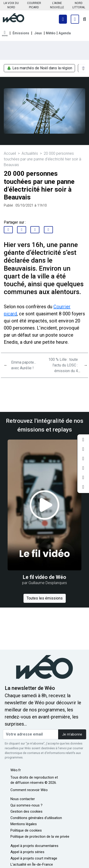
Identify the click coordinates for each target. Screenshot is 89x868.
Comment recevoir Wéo (29, 790)
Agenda (65, 33)
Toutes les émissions (45, 598)
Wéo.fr (16, 770)
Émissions (21, 33)
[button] (5, 34)
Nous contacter (23, 799)
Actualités (30, 153)
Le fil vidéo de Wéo (44, 577)
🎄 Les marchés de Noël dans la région (39, 68)
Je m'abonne (72, 734)
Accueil (10, 153)
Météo (51, 33)
